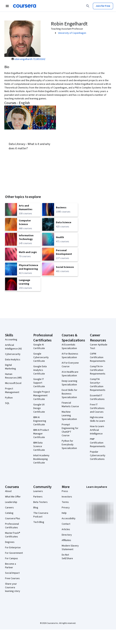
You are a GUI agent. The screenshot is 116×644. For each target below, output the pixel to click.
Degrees (10, 542)
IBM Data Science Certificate (39, 446)
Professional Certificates (12, 526)
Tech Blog (39, 522)
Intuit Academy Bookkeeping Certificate (41, 459)
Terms (65, 502)
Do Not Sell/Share (67, 557)
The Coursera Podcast (41, 515)
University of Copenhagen (72, 33)
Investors (67, 497)
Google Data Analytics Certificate (40, 370)
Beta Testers (40, 502)
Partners (38, 497)
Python (9, 398)
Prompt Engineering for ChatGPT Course (70, 430)
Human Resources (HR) (13, 376)
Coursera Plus (13, 519)
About (8, 491)
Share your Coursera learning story (13, 588)
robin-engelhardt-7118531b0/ (30, 59)
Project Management (12, 390)
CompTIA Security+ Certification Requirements (98, 385)
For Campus (11, 558)
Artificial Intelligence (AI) (13, 347)
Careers (9, 508)
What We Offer (13, 497)
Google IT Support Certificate (39, 383)
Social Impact (12, 573)
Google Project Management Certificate (42, 396)
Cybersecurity (13, 354)
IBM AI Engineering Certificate (40, 421)
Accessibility (69, 519)
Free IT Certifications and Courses (97, 408)
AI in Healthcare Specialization (70, 374)
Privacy (66, 508)
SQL (7, 403)
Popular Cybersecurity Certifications (98, 455)
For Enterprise (13, 548)
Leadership (11, 502)
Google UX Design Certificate (39, 408)
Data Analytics (13, 360)
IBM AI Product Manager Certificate (41, 434)
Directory (67, 535)
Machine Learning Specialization (69, 416)
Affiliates (66, 540)
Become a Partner (10, 566)
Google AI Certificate (39, 347)
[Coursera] (25, 6)
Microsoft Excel (13, 383)
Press (65, 491)
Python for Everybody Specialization (69, 445)
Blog (36, 508)
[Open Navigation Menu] (7, 6)
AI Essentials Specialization (69, 347)
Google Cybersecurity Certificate (41, 357)
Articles (66, 529)
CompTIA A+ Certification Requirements (98, 370)
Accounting (11, 340)
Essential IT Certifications (97, 397)
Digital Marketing (10, 367)
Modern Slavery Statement (70, 548)
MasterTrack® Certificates (13, 535)
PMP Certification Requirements (98, 443)
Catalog (9, 513)
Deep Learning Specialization (69, 383)
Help (64, 513)
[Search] (88, 6)
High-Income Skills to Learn (97, 419)
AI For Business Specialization (70, 356)
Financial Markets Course (70, 405)
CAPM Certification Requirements (98, 357)
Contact (66, 524)
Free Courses (12, 578)
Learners (38, 491)
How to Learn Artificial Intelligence (97, 430)
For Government (14, 553)
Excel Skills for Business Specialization (69, 394)
